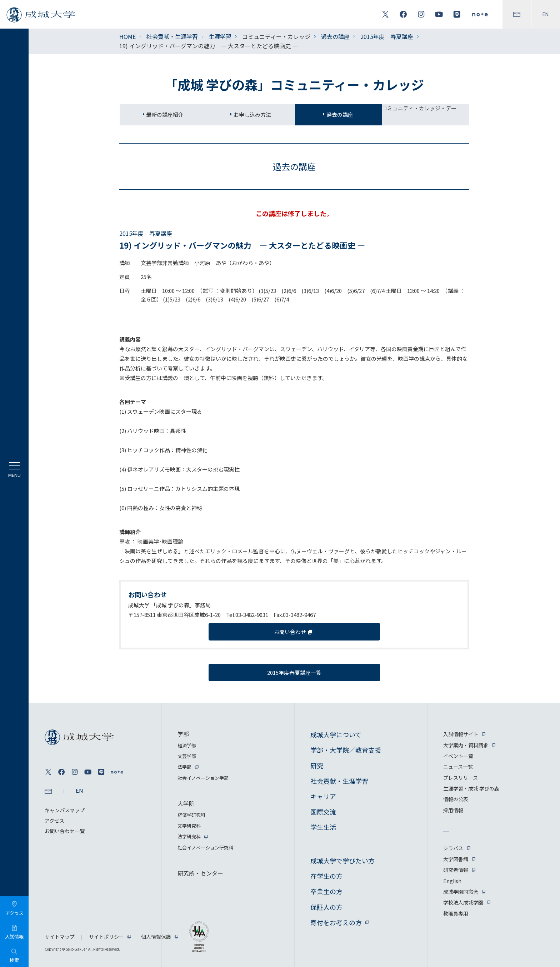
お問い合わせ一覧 (65, 831)
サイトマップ (60, 937)
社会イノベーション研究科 (205, 848)
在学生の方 (326, 876)
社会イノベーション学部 (203, 778)
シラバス (453, 848)
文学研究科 (189, 826)
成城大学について (336, 734)
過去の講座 (335, 36)
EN (546, 14)
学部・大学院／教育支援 (346, 750)
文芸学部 (187, 756)
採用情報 (453, 810)
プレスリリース (461, 778)
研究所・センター (200, 873)
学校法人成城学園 (463, 902)
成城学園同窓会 (461, 892)
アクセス (54, 821)
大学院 (186, 803)
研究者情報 (456, 870)
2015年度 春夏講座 (387, 36)
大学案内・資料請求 (466, 745)
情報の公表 (456, 799)
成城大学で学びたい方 (342, 861)
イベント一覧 (458, 756)
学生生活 (323, 827)
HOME (127, 36)
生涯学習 (220, 36)
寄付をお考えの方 (336, 922)
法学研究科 (189, 836)
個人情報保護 (156, 937)
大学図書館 (456, 859)
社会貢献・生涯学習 (172, 36)
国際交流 (323, 812)
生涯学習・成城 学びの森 (471, 788)
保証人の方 (326, 907)
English (452, 881)
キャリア (323, 796)
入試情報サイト (461, 734)
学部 (183, 734)
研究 (317, 766)
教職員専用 (456, 913)
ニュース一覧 (458, 767)
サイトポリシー (106, 937)
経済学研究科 (191, 815)
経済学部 (187, 745)
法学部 (184, 767)
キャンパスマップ (65, 810)
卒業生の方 (326, 891)
